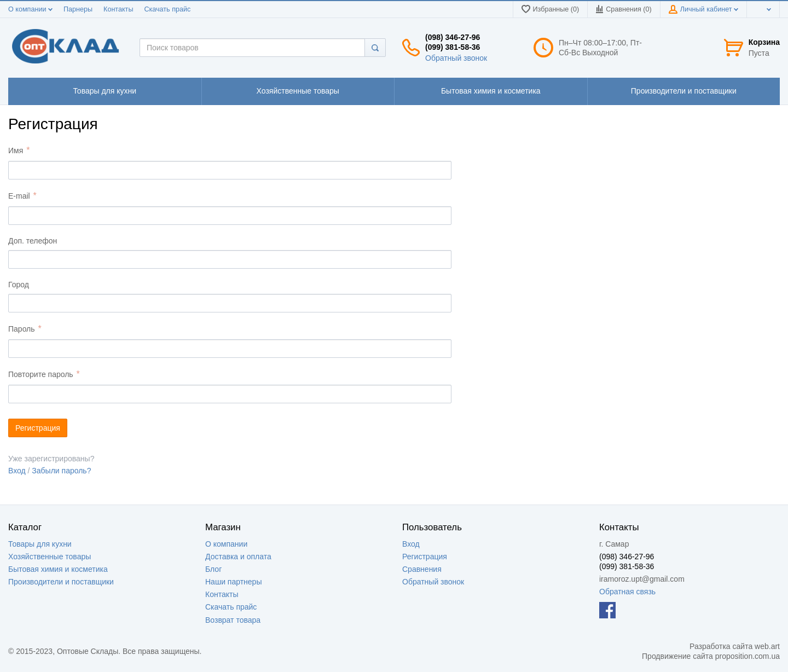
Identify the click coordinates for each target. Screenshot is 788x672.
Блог (213, 569)
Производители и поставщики (61, 582)
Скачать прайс (167, 9)
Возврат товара (233, 620)
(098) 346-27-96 (453, 37)
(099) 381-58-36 (453, 47)
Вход (17, 471)
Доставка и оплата (238, 557)
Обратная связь (627, 592)
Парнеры (78, 9)
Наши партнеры (233, 582)
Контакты (118, 9)
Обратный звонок (456, 58)
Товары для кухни (40, 544)
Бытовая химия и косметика (58, 569)
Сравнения (422, 569)
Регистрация (425, 557)
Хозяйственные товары (50, 557)
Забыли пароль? (61, 471)
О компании (30, 9)
